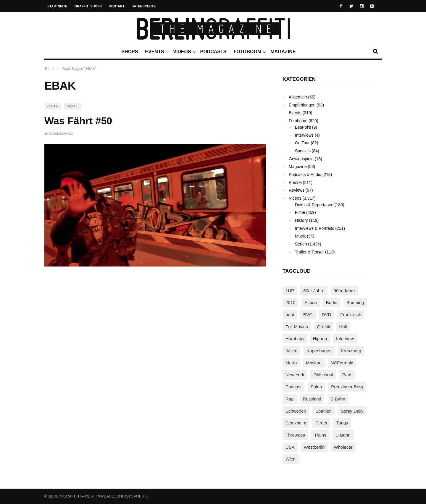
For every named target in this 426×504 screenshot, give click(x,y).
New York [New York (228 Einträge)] (295, 375)
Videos (183, 52)
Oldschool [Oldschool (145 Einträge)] (323, 375)
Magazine (283, 52)
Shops (130, 52)
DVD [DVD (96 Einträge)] (327, 315)
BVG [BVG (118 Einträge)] (308, 315)
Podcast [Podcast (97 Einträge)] (293, 387)
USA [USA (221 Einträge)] (290, 447)
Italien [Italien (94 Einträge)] (291, 351)
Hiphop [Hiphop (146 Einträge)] (320, 339)
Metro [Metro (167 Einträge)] (291, 363)
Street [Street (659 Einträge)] (321, 423)
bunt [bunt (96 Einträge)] (290, 315)
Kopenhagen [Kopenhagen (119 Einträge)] (319, 351)
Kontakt (117, 6)
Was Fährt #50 (78, 121)
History (301, 220)
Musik (300, 236)
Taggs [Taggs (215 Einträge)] (342, 423)
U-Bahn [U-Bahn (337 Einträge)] (343, 435)
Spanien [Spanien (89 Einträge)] (323, 411)
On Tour (302, 143)
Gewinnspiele (301, 159)
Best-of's (303, 127)
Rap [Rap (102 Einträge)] (290, 399)
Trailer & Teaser (309, 252)
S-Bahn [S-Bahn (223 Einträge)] (338, 399)
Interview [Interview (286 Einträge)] (345, 339)
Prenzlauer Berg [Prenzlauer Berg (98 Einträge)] (347, 387)
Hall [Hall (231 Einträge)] (343, 327)
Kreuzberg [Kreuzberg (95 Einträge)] (351, 351)
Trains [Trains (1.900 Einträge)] (320, 435)
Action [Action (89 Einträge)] (311, 302)
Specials (303, 151)
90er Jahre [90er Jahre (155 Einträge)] (344, 291)
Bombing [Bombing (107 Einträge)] (355, 302)
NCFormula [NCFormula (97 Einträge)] (342, 363)
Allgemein (298, 97)
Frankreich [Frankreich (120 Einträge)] (351, 315)
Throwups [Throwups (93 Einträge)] (295, 435)
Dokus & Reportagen (314, 205)
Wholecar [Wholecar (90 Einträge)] (343, 447)
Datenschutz (144, 6)
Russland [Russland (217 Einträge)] (312, 399)
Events (156, 52)
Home (50, 69)
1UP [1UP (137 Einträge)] (290, 291)
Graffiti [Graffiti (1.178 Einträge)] (324, 327)
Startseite (57, 6)
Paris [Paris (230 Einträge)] (347, 375)
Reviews (297, 190)
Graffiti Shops (88, 6)
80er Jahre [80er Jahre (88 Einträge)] (314, 291)
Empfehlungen (302, 105)
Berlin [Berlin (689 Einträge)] (332, 302)
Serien (53, 106)
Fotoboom (249, 52)
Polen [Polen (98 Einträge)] (316, 387)
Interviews (304, 135)
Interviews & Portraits (314, 228)
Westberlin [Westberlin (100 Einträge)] (314, 447)
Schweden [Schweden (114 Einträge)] (296, 411)
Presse (295, 182)
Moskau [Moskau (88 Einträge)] (314, 363)
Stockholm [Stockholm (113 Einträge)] (296, 423)
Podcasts (213, 52)
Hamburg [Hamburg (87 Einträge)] (295, 339)
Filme (300, 212)
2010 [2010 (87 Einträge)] (290, 302)
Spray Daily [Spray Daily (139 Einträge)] (352, 411)
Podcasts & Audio (305, 175)
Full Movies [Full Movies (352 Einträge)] (297, 327)
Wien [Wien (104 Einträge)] (291, 459)
